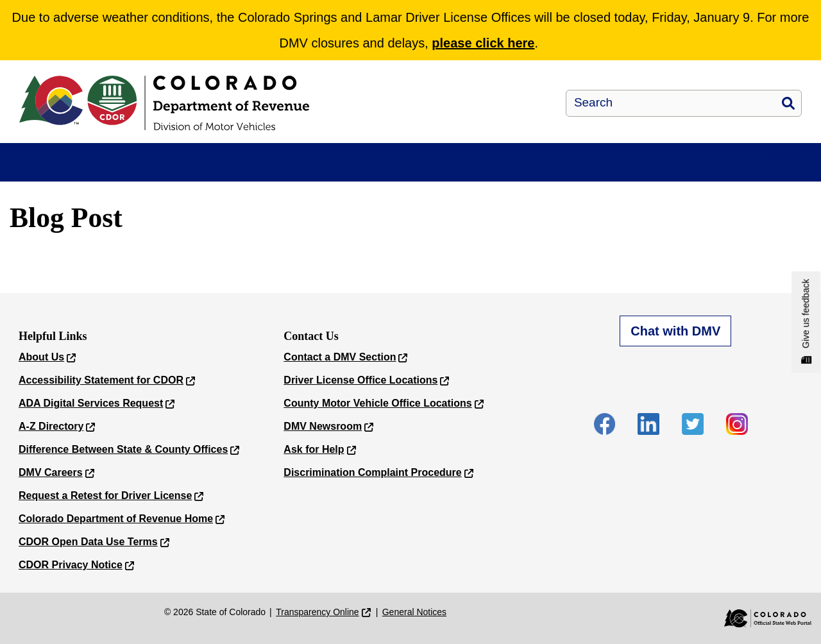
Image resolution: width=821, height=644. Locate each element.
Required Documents (558, 168)
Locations (644, 168)
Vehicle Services (326, 168)
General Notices (414, 617)
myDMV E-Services (57, 168)
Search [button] (788, 103)
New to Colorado (410, 168)
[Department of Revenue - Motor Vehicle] (243, 103)
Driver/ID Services (238, 168)
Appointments (149, 168)
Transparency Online (317, 617)
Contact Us (748, 168)
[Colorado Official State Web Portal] (759, 623)
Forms (480, 168)
